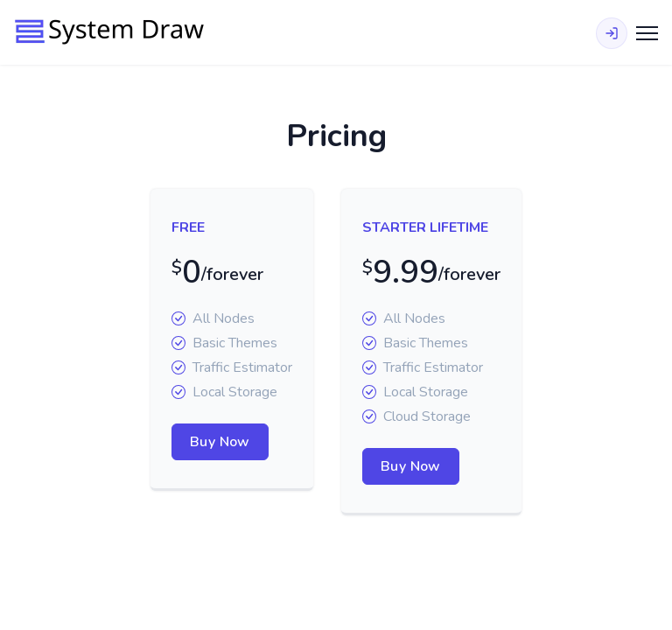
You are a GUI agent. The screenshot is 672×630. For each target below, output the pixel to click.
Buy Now (220, 442)
